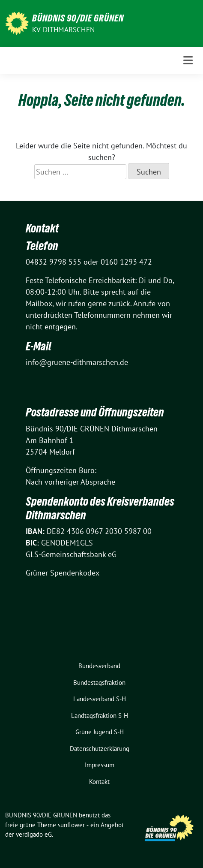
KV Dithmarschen (63, 30)
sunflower (71, 825)
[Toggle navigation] (188, 60)
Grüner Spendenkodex (63, 573)
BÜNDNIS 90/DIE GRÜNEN (78, 18)
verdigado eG (34, 834)
